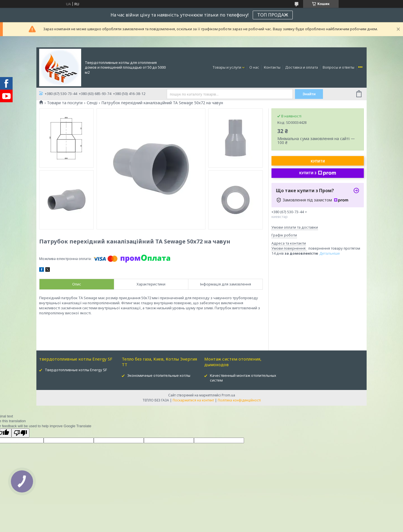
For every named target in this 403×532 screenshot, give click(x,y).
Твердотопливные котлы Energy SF (76, 370)
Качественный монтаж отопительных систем (243, 378)
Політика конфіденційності (239, 400)
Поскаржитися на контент (193, 400)
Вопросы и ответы (338, 67)
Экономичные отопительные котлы (159, 375)
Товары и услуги (227, 67)
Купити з (318, 173)
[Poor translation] (20, 433)
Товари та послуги (65, 103)
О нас (254, 67)
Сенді (92, 103)
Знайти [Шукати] (309, 94)
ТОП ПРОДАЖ (273, 15)
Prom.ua (228, 395)
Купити (318, 161)
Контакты (272, 67)
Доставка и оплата (302, 67)
